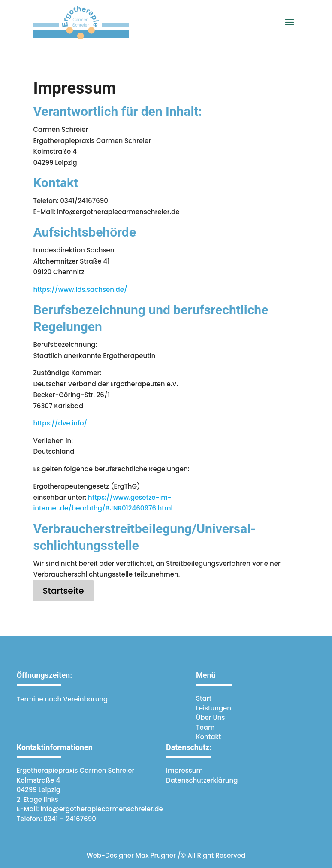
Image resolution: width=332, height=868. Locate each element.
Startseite (63, 591)
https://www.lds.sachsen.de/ (80, 290)
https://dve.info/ (60, 423)
